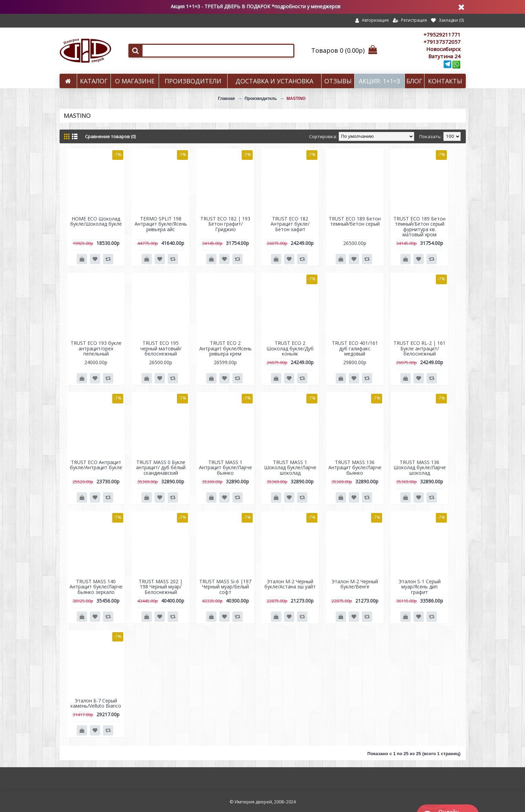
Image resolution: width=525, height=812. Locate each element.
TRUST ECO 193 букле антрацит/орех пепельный (96, 348)
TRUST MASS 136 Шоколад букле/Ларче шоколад (420, 467)
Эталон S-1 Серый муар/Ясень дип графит (420, 587)
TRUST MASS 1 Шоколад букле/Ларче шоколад (290, 467)
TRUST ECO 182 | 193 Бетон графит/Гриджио (225, 224)
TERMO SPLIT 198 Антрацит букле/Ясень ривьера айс (161, 224)
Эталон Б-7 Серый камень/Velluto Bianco (96, 703)
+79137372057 (442, 42)
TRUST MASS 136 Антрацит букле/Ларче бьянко (355, 467)
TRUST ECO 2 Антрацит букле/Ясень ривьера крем (225, 348)
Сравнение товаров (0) (110, 136)
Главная (226, 99)
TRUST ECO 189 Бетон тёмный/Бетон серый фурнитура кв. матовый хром (419, 227)
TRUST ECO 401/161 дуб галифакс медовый (355, 348)
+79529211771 (442, 34)
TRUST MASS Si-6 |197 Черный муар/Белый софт (225, 587)
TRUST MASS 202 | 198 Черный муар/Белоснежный (161, 587)
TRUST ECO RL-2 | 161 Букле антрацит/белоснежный (419, 348)
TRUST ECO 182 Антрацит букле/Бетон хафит (290, 224)
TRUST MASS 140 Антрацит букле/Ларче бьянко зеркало (96, 587)
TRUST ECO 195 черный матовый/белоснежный (161, 348)
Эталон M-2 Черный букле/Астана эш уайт (290, 584)
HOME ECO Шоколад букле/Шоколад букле (96, 221)
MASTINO (296, 99)
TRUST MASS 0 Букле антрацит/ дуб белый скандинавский (161, 467)
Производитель (261, 99)
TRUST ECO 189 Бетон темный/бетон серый (355, 221)
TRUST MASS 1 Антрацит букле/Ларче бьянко (225, 467)
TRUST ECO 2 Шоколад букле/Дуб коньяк (290, 348)
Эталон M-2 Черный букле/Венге (355, 584)
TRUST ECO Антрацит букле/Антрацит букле (96, 465)
